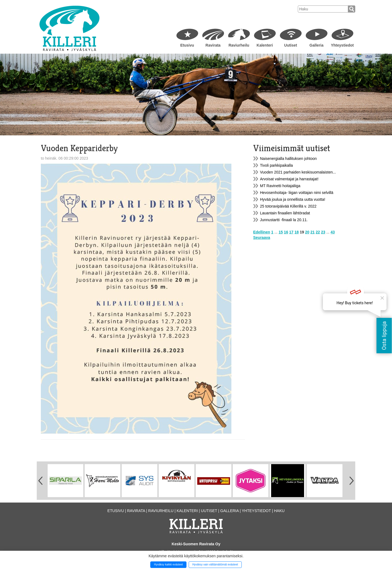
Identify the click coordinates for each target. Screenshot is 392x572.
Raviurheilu (239, 45)
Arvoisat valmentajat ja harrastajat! (289, 179)
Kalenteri (265, 45)
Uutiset (291, 45)
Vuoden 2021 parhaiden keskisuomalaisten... (298, 172)
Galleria (316, 45)
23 (323, 232)
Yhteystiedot (342, 45)
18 (297, 232)
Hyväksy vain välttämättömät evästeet (215, 565)
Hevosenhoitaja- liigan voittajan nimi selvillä (297, 193)
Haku (279, 511)
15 (281, 232)
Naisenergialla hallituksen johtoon (288, 159)
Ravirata (213, 45)
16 (286, 232)
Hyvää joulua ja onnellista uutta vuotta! (293, 199)
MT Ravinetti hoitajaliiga (280, 186)
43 (333, 232)
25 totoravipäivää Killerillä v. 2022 (288, 206)
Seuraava (262, 238)
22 (318, 232)
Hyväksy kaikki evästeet (169, 565)
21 (313, 232)
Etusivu (187, 45)
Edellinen (262, 232)
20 (307, 232)
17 (291, 232)
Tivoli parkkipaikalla (276, 165)
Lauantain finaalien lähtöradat (285, 213)
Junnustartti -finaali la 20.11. (284, 220)
